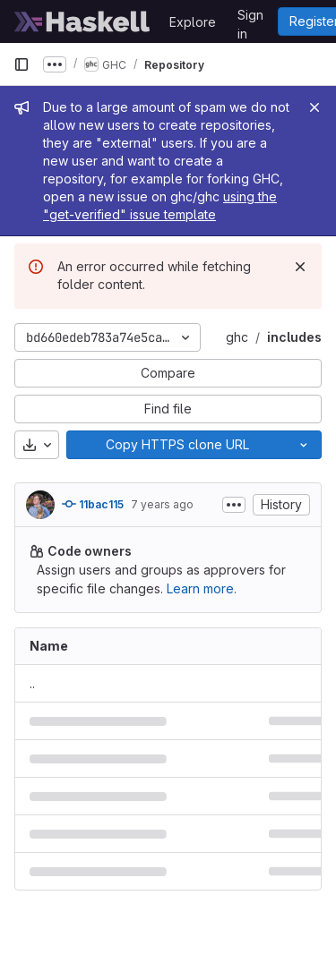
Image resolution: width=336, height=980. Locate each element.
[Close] (314, 107)
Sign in (250, 18)
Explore (193, 22)
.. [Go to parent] (32, 683)
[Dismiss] (300, 267)
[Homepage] (82, 21)
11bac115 (93, 504)
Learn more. (202, 588)
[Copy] (177, 445)
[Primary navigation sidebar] (22, 64)
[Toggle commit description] (234, 505)
